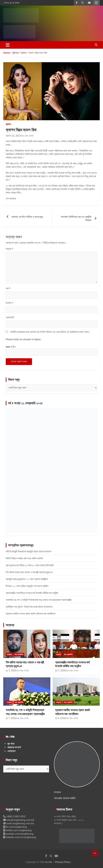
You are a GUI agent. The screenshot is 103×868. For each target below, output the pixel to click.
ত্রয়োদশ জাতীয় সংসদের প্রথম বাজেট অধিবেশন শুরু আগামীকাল (31, 614)
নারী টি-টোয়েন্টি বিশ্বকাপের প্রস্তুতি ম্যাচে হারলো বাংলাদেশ (29, 552)
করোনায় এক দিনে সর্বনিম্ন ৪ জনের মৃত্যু (27, 217)
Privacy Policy (63, 862)
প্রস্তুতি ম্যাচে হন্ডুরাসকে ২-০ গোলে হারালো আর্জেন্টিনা (27, 579)
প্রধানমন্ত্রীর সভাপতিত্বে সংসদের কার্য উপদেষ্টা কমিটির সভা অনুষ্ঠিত (32, 593)
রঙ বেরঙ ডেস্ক (28, 136)
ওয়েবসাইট (10, 317)
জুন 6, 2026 (60, 718)
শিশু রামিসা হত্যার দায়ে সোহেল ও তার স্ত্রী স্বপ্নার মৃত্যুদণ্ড (29, 572)
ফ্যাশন (8, 124)
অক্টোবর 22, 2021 (13, 136)
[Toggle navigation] (8, 45)
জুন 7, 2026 (11, 670)
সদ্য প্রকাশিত (19, 654)
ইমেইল (9, 303)
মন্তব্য (9, 249)
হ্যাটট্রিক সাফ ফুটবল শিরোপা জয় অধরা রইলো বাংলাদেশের (29, 607)
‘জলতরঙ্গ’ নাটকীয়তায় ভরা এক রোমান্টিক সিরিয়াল (76, 219)
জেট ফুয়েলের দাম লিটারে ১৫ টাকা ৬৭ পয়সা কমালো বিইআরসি (30, 565)
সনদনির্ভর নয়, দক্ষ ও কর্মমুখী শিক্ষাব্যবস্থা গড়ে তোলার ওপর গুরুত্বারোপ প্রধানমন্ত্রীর (39, 600)
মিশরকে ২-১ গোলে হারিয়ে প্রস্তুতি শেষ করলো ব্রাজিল (27, 586)
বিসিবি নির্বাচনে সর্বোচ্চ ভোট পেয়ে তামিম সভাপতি (24, 558)
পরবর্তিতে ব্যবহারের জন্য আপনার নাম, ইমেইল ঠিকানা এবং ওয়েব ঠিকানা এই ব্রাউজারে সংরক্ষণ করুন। (50, 332)
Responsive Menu (96, 3)
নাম (8, 289)
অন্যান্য (10, 625)
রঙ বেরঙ (49, 862)
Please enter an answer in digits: (23, 339)
